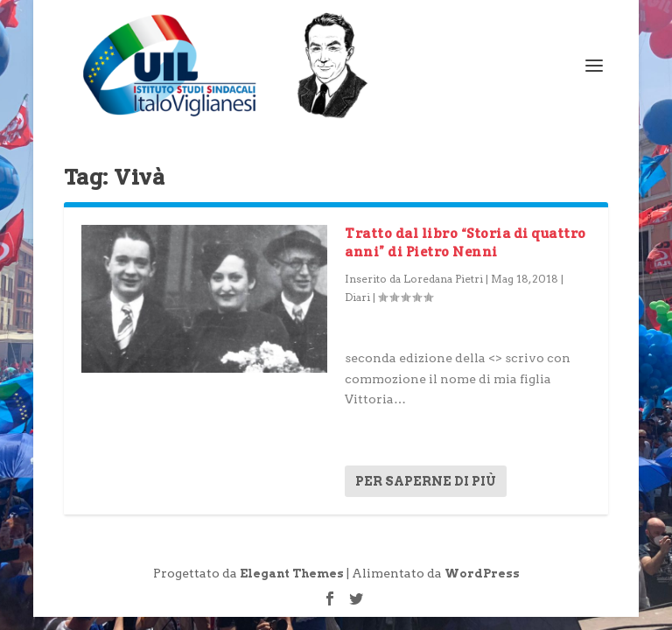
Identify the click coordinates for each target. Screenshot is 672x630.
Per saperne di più (426, 481)
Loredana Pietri (443, 279)
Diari (357, 297)
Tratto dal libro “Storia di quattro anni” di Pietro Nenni (465, 242)
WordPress (482, 574)
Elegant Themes (292, 574)
